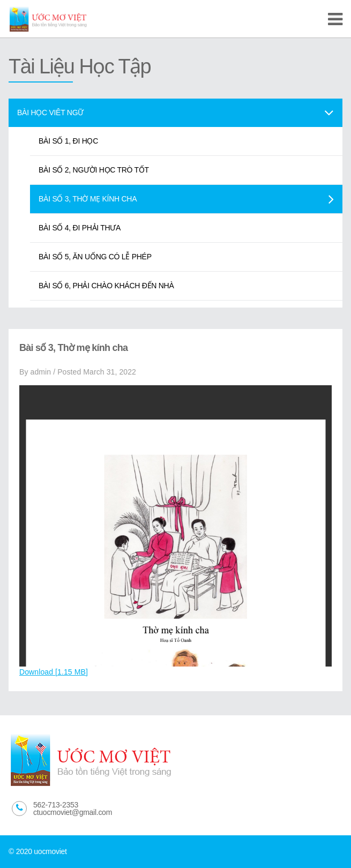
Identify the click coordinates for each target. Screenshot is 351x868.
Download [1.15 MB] (54, 672)
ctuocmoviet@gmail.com (73, 812)
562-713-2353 (56, 805)
